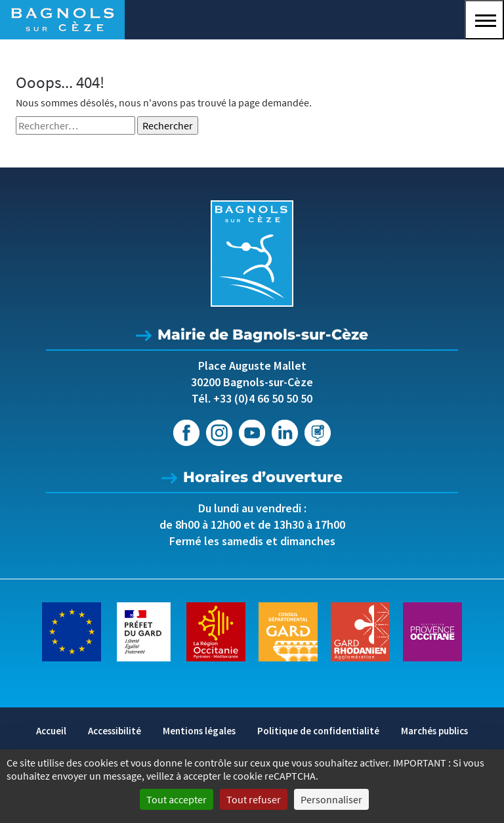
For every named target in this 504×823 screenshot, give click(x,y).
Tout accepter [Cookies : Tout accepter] (177, 799)
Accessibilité (115, 731)
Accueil (51, 731)
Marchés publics (434, 731)
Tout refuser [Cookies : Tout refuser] (254, 799)
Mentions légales (199, 731)
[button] (484, 20)
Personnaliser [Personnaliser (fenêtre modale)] (331, 799)
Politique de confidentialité (318, 731)
